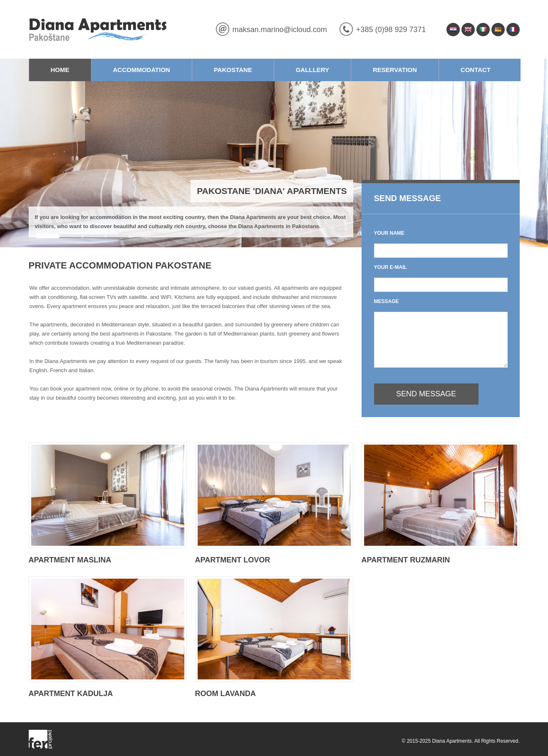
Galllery (312, 70)
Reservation (395, 70)
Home (60, 70)
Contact (476, 70)
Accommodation (142, 70)
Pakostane (233, 70)
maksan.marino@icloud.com (280, 30)
